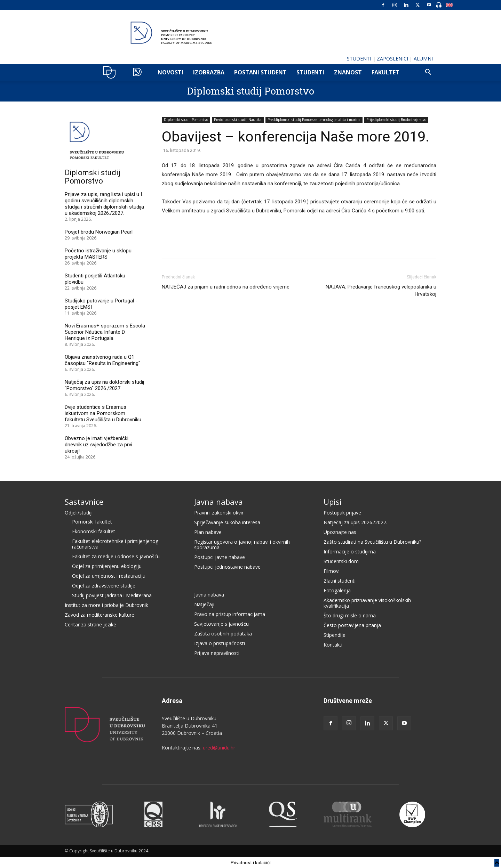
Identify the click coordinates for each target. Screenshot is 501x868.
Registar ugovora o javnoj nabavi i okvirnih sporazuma (242, 545)
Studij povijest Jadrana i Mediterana (112, 595)
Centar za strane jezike (90, 624)
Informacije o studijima (350, 551)
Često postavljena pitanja (352, 625)
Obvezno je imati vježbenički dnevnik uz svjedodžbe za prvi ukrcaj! (98, 445)
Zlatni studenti (340, 581)
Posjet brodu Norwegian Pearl (99, 232)
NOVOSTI (170, 72)
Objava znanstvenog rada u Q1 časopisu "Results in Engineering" (102, 360)
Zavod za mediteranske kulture (100, 615)
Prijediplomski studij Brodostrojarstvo (396, 120)
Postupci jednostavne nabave (227, 567)
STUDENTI (359, 59)
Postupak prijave (342, 513)
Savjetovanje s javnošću (221, 624)
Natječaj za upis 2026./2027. (355, 522)
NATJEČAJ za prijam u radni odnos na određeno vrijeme (226, 287)
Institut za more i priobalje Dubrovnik (106, 605)
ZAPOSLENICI (392, 59)
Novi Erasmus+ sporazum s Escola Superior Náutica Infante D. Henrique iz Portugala (105, 332)
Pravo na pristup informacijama (230, 614)
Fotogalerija (337, 590)
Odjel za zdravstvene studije (104, 586)
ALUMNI (423, 59)
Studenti (310, 72)
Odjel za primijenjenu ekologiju (107, 566)
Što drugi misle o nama (350, 615)
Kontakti (333, 645)
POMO (139, 72)
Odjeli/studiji (79, 513)
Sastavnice (84, 502)
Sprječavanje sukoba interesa (227, 522)
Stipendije (335, 635)
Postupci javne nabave (220, 557)
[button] (428, 73)
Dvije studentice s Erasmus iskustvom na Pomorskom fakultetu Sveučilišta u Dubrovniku (103, 413)
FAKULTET (385, 72)
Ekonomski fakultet (94, 531)
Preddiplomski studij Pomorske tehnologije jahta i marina (314, 120)
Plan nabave (208, 532)
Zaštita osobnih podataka (223, 634)
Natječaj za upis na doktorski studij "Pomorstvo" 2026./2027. (104, 385)
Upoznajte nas (340, 532)
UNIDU (111, 72)
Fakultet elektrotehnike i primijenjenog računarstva (115, 544)
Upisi (333, 502)
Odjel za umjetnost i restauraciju (109, 576)
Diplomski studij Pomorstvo (251, 91)
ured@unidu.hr (219, 748)
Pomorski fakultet (92, 522)
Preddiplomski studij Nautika (238, 120)
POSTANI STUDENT (260, 72)
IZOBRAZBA (209, 72)
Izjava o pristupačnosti (220, 643)
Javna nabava (218, 502)
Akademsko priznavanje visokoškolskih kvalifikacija (367, 603)
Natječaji (204, 604)
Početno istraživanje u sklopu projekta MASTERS (98, 254)
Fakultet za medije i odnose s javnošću (116, 556)
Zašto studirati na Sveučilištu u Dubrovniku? (372, 542)
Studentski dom (341, 561)
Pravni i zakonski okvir (219, 513)
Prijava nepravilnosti (217, 653)
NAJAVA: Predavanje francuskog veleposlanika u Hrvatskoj (381, 290)
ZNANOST (348, 72)
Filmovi (332, 571)
